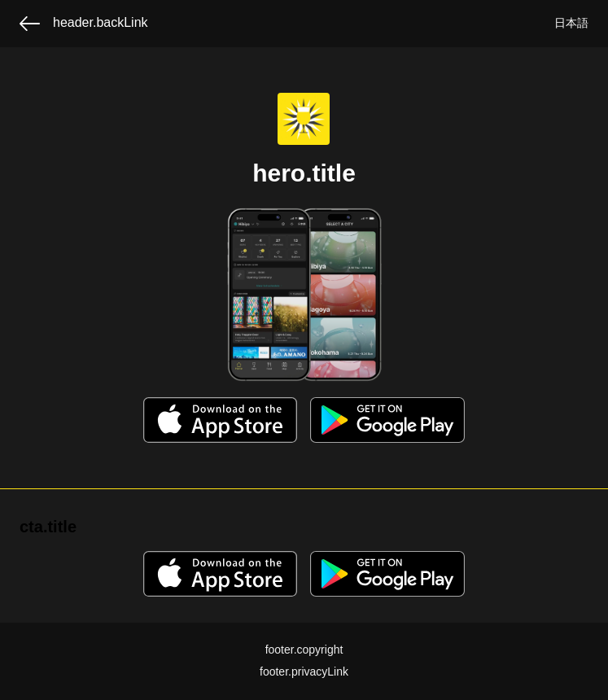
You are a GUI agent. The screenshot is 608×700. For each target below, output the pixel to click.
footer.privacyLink (304, 672)
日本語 (571, 23)
